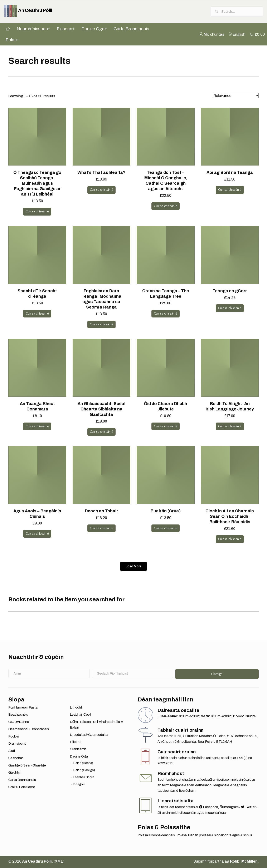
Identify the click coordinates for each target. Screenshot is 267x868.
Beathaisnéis (18, 715)
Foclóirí (14, 736)
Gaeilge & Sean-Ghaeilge (27, 765)
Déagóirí (79, 784)
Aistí (12, 751)
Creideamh (78, 749)
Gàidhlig (14, 773)
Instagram (229, 807)
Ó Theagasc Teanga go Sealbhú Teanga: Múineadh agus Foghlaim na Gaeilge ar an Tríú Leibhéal (37, 183)
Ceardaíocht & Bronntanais (29, 729)
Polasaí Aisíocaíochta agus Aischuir (226, 835)
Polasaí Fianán (187, 835)
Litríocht (76, 707)
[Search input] (237, 12)
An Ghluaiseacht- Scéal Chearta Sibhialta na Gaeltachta (101, 409)
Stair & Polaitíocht (22, 787)
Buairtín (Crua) (166, 511)
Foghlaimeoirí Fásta (23, 707)
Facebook (208, 807)
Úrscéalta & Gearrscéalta (89, 735)
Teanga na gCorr (230, 291)
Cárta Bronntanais (22, 780)
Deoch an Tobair (101, 511)
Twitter (248, 807)
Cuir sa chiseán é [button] (37, 212)
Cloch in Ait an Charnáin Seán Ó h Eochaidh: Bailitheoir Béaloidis (230, 516)
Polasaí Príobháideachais (156, 835)
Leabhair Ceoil (80, 715)
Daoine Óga (79, 756)
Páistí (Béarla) (83, 763)
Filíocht (75, 742)
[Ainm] (49, 673)
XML (59, 861)
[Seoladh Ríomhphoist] (132, 673)
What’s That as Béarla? (101, 173)
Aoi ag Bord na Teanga (230, 173)
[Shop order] (235, 96)
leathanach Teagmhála (212, 785)
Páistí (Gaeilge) (84, 770)
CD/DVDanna (19, 722)
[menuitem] (212, 34)
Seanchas (16, 758)
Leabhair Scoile (84, 777)
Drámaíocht (17, 744)
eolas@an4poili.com (216, 780)
